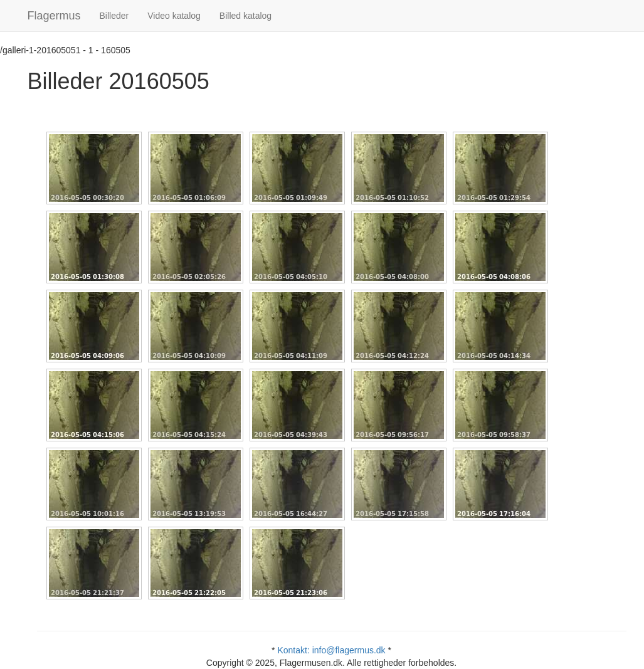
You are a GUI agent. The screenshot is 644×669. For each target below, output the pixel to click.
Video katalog (174, 16)
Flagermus (54, 16)
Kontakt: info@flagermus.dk (331, 650)
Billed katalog (245, 16)
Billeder (114, 16)
